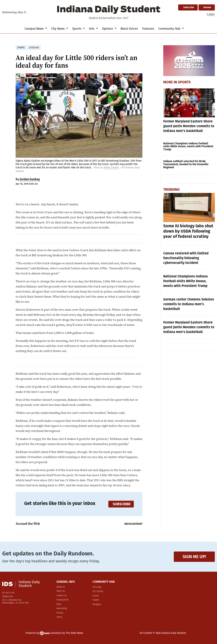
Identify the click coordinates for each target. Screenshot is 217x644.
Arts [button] (92, 29)
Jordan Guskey (30, 179)
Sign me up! (194, 557)
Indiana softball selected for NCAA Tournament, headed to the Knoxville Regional (186, 164)
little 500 (34, 48)
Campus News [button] (34, 29)
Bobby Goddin (111, 168)
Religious (97, 604)
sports (21, 48)
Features (148, 29)
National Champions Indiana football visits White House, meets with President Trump (188, 146)
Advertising (62, 609)
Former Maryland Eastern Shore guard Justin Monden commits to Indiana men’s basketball (189, 126)
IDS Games (98, 591)
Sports (184, 82)
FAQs (59, 604)
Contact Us (62, 596)
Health (96, 600)
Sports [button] (77, 29)
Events (96, 596)
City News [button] (58, 29)
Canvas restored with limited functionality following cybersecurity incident (186, 258)
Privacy (60, 613)
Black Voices (129, 29)
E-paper (211, 14)
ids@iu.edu (8, 596)
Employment (62, 600)
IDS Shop (97, 587)
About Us (61, 587)
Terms (59, 617)
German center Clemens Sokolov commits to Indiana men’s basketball (189, 304)
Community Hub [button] (170, 29)
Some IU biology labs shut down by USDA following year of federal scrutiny (188, 231)
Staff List (61, 591)
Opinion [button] (108, 29)
